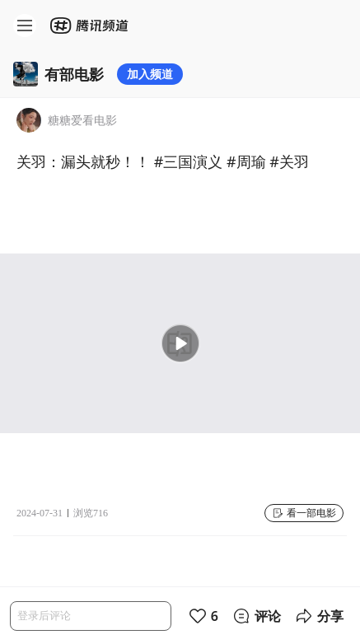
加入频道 (150, 74)
